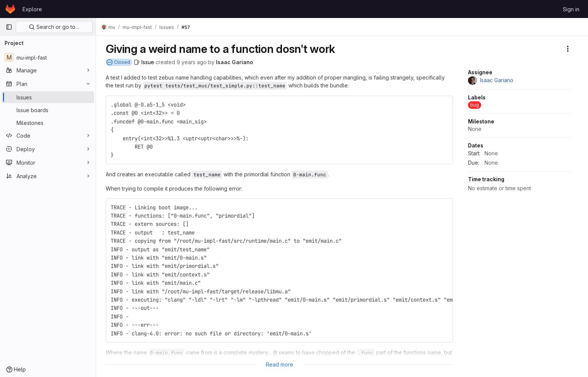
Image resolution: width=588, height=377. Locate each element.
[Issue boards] (48, 110)
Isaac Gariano (237, 62)
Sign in (571, 9)
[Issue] (146, 62)
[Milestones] (48, 123)
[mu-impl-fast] (48, 57)
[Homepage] (10, 9)
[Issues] (48, 97)
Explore (32, 9)
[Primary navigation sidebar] (9, 27)
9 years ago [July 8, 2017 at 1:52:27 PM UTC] (194, 62)
